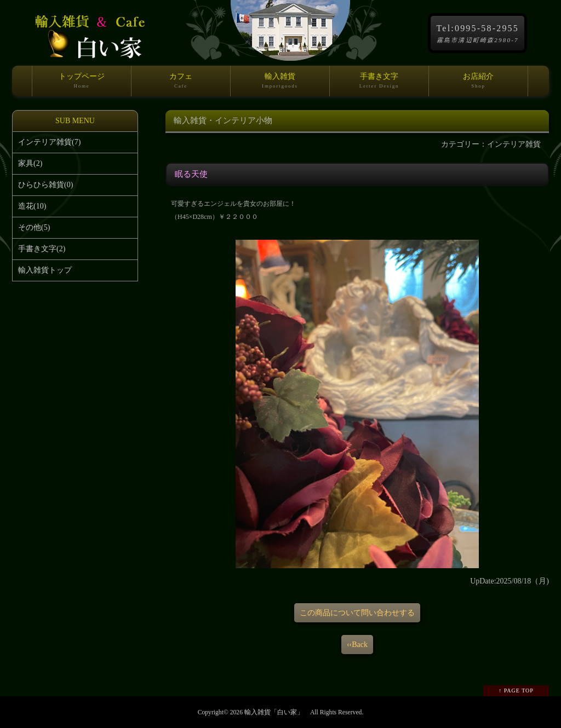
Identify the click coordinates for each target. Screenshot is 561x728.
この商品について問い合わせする (357, 613)
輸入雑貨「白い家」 (274, 712)
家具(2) (30, 163)
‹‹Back (357, 645)
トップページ (82, 84)
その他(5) (34, 227)
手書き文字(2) (42, 249)
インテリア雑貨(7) (49, 142)
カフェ (181, 84)
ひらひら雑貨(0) (45, 185)
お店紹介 (478, 84)
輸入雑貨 (280, 84)
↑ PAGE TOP (516, 691)
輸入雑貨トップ (45, 270)
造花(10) (32, 206)
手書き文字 (379, 84)
